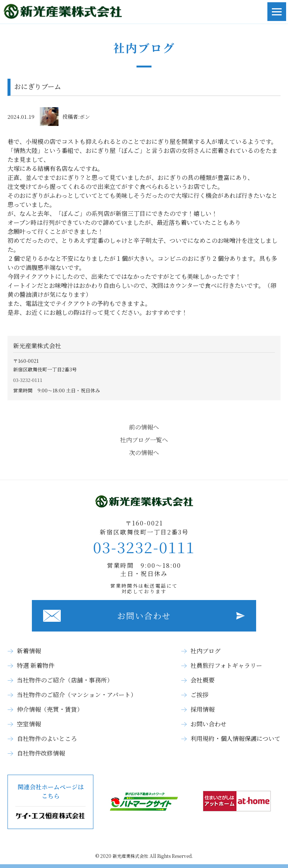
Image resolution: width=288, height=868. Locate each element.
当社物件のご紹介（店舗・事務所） (65, 680)
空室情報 (29, 724)
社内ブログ (205, 651)
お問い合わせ (144, 616)
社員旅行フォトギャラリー (226, 665)
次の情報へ (144, 453)
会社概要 (202, 680)
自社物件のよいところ (47, 739)
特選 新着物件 (36, 665)
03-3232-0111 (28, 380)
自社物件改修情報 (41, 753)
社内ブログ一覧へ (144, 440)
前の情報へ (144, 427)
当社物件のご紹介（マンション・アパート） (77, 695)
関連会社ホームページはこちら (50, 802)
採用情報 (202, 709)
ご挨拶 (199, 695)
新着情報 (29, 651)
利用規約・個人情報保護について (235, 739)
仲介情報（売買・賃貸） (50, 709)
